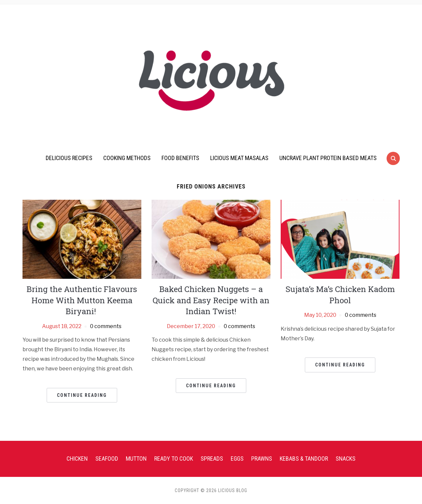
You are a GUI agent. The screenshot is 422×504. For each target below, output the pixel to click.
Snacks (346, 459)
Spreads (212, 459)
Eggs (237, 459)
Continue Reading (82, 395)
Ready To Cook (174, 459)
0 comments (106, 326)
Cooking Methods (127, 158)
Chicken (77, 459)
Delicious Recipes (69, 158)
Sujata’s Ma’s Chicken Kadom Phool (340, 295)
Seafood (107, 459)
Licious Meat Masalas (239, 158)
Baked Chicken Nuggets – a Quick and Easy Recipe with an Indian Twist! (211, 300)
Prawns (262, 459)
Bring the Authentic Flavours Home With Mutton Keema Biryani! (82, 300)
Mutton (136, 459)
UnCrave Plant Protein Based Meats (328, 158)
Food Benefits (180, 158)
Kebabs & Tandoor (304, 459)
